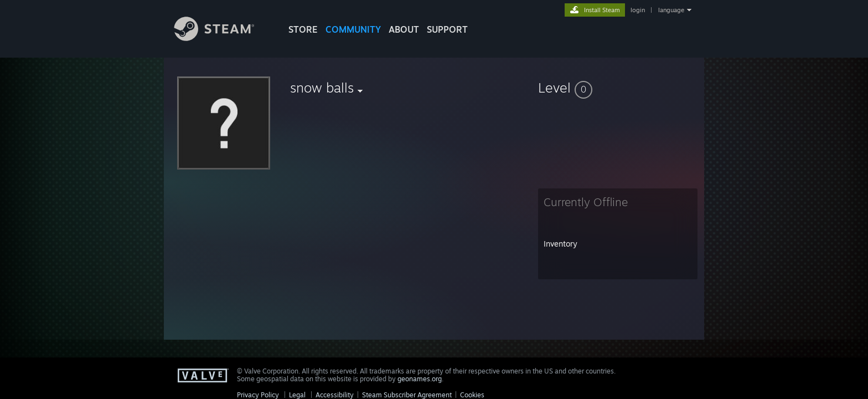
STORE (303, 29)
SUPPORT (447, 29)
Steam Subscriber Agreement (407, 395)
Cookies (472, 395)
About (404, 29)
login (638, 10)
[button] (618, 88)
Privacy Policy (258, 395)
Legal (297, 395)
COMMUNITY (353, 29)
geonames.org (420, 379)
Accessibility (335, 395)
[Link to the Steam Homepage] (223, 38)
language (671, 10)
